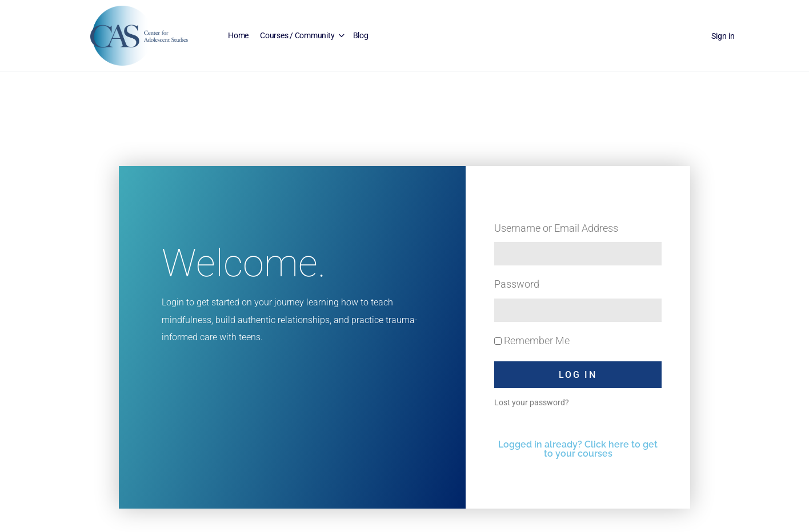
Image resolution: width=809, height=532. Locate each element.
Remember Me (532, 340)
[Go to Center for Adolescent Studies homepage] (139, 35)
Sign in (723, 36)
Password (517, 284)
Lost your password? (532, 402)
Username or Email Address (556, 228)
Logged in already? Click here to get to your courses (578, 449)
